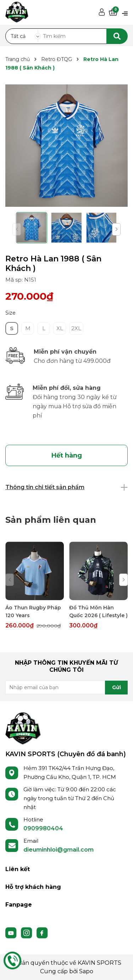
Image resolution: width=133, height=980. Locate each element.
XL (60, 328)
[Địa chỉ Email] (66, 687)
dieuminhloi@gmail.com (59, 850)
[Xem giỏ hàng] (113, 13)
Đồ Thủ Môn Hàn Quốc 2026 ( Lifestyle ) (98, 611)
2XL (76, 328)
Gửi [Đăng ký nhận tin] (117, 687)
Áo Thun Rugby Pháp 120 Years (33, 611)
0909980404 (43, 828)
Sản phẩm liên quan (51, 520)
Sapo (86, 971)
